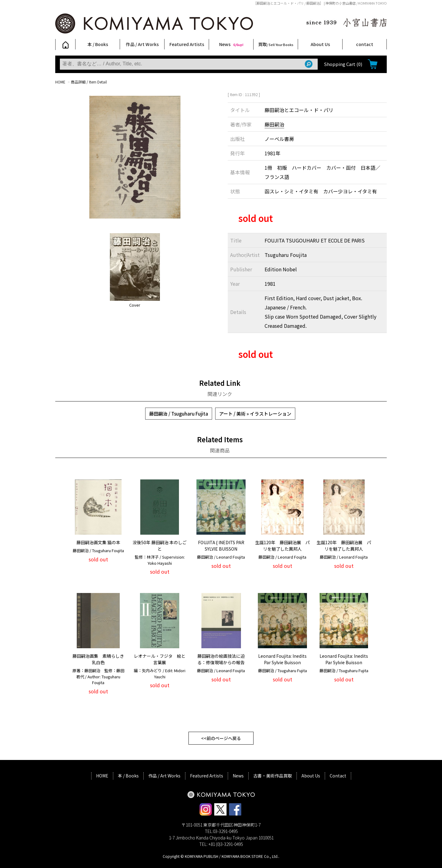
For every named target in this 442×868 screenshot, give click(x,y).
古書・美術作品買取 (273, 776)
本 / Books (98, 44)
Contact (338, 776)
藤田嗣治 (274, 124)
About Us (320, 44)
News (231, 44)
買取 (276, 44)
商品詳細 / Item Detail (89, 82)
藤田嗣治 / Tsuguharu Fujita (179, 414)
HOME (60, 82)
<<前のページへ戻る (221, 738)
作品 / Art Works (142, 44)
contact (365, 44)
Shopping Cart (343, 64)
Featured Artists (187, 44)
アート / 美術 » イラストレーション (255, 414)
